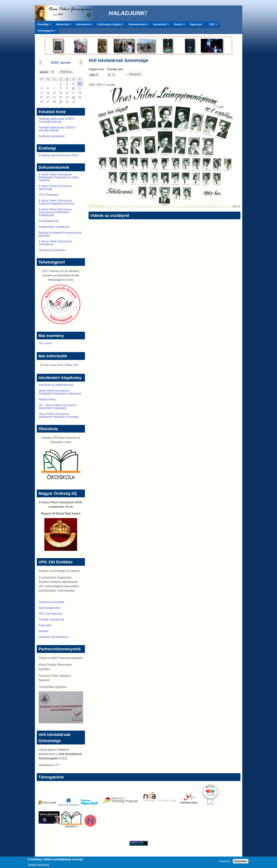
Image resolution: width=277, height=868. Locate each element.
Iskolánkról (160, 25)
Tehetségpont (46, 32)
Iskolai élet (62, 25)
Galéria (178, 25)
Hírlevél (43, 631)
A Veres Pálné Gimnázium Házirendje (55, 188)
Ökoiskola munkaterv (52, 250)
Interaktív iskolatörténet (54, 637)
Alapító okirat (47, 399)
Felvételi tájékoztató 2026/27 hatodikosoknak (57, 129)
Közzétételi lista (49, 221)
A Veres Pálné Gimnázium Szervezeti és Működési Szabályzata (55, 212)
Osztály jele (115, 69)
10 (73, 88)
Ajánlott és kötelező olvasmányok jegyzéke (60, 234)
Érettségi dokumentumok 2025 (58, 155)
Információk (83, 25)
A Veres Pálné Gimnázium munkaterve (55, 243)
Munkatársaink (137, 25)
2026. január (61, 63)
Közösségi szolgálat (109, 25)
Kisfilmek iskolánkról (52, 136)
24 (73, 97)
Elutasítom (241, 862)
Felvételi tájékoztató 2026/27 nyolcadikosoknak (57, 120)
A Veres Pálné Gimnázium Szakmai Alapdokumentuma (57, 202)
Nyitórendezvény (49, 608)
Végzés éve (96, 69)
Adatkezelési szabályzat (54, 227)
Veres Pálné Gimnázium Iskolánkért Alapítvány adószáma (60, 392)
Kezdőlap (43, 25)
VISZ (212, 25)
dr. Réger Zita (69, 365)
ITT (57, 765)
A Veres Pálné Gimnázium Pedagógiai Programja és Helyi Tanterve (59, 177)
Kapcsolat (196, 24)
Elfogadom (225, 862)
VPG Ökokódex (49, 195)
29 (61, 102)
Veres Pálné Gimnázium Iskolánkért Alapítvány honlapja (59, 415)
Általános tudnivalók (51, 602)
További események (51, 620)
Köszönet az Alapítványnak (56, 385)
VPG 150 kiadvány (51, 614)
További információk (38, 866)
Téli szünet (45, 343)
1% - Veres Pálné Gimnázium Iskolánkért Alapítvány (58, 407)
